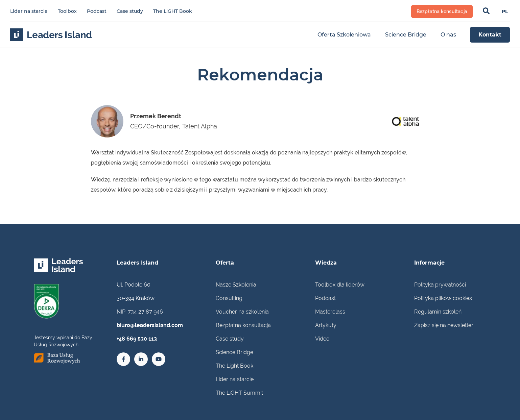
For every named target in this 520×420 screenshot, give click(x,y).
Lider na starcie (29, 11)
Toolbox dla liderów (340, 285)
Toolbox (67, 11)
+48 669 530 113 (137, 339)
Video (322, 339)
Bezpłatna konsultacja (243, 325)
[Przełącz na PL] (505, 11)
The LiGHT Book (173, 11)
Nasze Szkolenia (236, 285)
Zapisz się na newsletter (444, 325)
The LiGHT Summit (239, 393)
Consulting (229, 298)
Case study (130, 11)
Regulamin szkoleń (438, 312)
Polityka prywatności (440, 285)
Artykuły (326, 325)
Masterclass (330, 312)
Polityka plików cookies (443, 298)
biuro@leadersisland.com (150, 325)
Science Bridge (234, 352)
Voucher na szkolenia (242, 312)
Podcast (97, 11)
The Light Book (234, 366)
